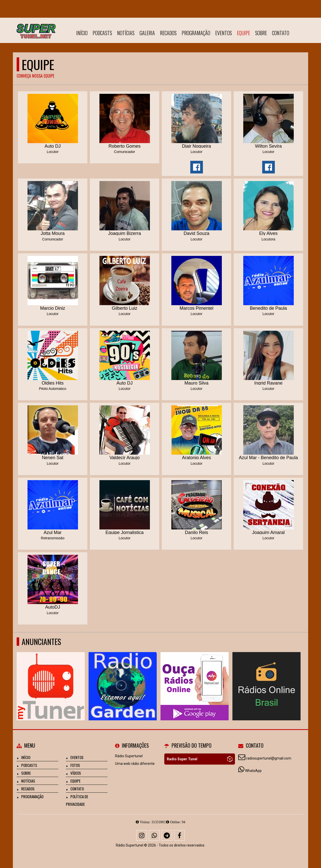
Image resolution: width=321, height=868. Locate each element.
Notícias (126, 33)
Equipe (244, 33)
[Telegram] (167, 835)
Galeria (147, 33)
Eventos (224, 33)
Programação (196, 33)
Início (82, 33)
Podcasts (102, 33)
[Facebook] (179, 835)
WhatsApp (253, 771)
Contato (281, 33)
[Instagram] (142, 835)
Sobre (261, 33)
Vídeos (76, 773)
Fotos (75, 765)
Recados (168, 33)
